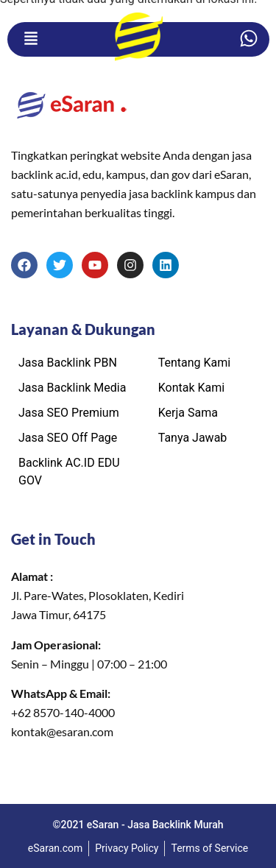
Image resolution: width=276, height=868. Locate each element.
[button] (31, 39)
